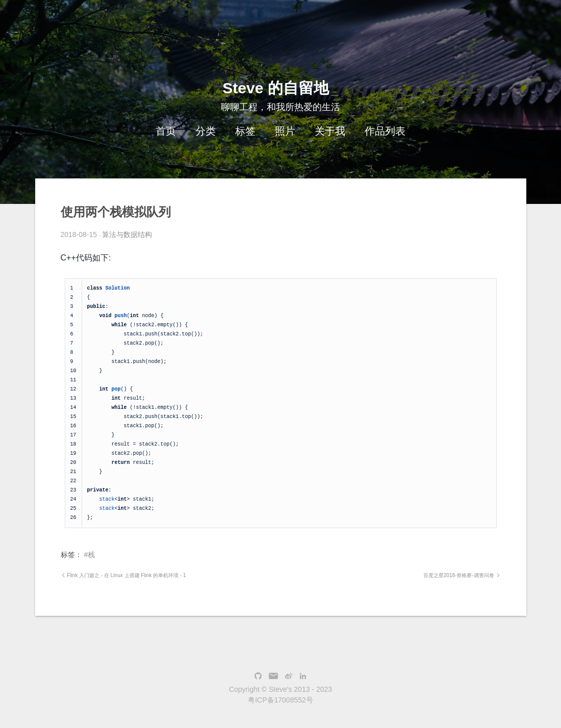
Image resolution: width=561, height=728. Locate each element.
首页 (166, 131)
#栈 (89, 555)
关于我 (330, 131)
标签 (245, 131)
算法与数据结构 (127, 235)
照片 (285, 131)
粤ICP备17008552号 (280, 700)
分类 (206, 131)
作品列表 (385, 131)
